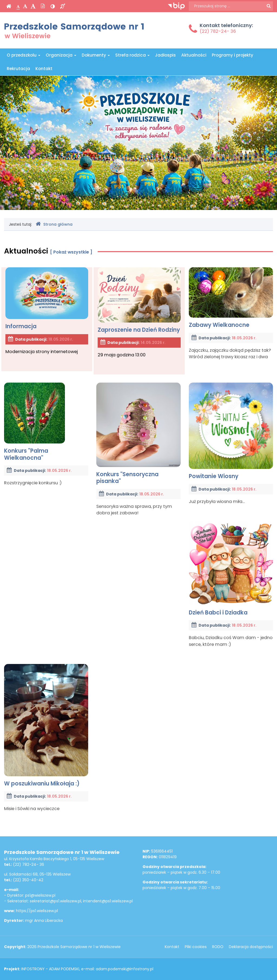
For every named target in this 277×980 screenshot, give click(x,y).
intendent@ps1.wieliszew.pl (108, 901)
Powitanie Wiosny (231, 431)
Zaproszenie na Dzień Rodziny (139, 300)
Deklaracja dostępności (251, 947)
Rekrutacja (18, 69)
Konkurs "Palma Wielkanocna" (34, 422)
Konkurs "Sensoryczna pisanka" (138, 434)
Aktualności (194, 55)
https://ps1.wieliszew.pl (37, 911)
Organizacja (61, 55)
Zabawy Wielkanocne (231, 298)
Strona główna (54, 224)
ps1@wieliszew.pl (40, 895)
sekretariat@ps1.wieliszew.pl (55, 901)
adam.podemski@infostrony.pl (125, 969)
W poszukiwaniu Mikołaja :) (46, 726)
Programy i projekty (233, 55)
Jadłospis (165, 55)
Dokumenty (96, 55)
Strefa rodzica (132, 55)
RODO (218, 947)
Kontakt (44, 69)
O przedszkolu (24, 55)
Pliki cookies (196, 947)
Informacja (47, 299)
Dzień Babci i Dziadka (231, 569)
